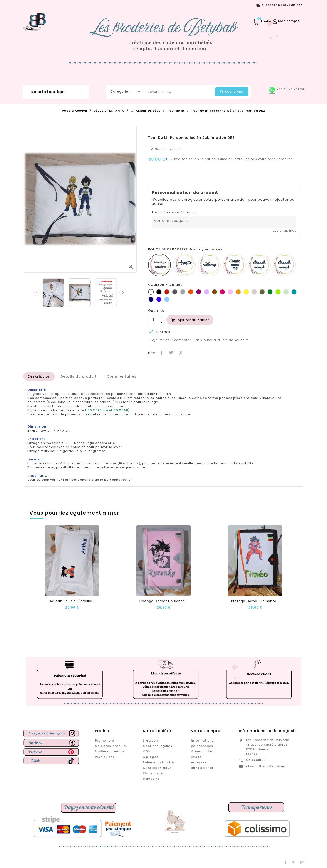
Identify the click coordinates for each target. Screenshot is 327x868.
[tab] (39, 376)
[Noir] (159, 292)
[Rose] (230, 292)
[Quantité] (154, 320)
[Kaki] (262, 292)
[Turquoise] (294, 292)
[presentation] (37, 292)
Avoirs (196, 757)
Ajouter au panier (190, 320)
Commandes (202, 751)
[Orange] (191, 292)
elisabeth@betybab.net (266, 766)
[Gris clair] (183, 292)
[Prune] (199, 292)
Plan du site (105, 757)
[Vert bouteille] (270, 292)
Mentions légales (157, 746)
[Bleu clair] (167, 299)
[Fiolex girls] (284, 265)
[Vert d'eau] (286, 292)
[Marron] (214, 292)
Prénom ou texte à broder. (174, 213)
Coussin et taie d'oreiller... (72, 601)
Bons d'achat (202, 768)
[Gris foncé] (175, 292)
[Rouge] (167, 292)
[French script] (259, 265)
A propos (151, 757)
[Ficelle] (254, 292)
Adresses (199, 762)
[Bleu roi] (159, 299)
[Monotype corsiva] (159, 265)
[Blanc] (151, 292)
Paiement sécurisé (158, 762)
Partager (161, 352)
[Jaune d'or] (238, 292)
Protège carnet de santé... (163, 601)
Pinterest (180, 352)
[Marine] (151, 299)
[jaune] (246, 292)
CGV (147, 751)
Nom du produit (166, 149)
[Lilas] (207, 292)
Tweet (170, 352)
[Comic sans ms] (234, 265)
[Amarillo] (184, 265)
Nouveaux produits (111, 746)
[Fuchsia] (222, 292)
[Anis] (278, 292)
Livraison (150, 741)
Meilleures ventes (110, 751)
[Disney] (209, 265)
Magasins (151, 779)
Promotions (105, 741)
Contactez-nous (157, 768)
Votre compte (206, 731)
